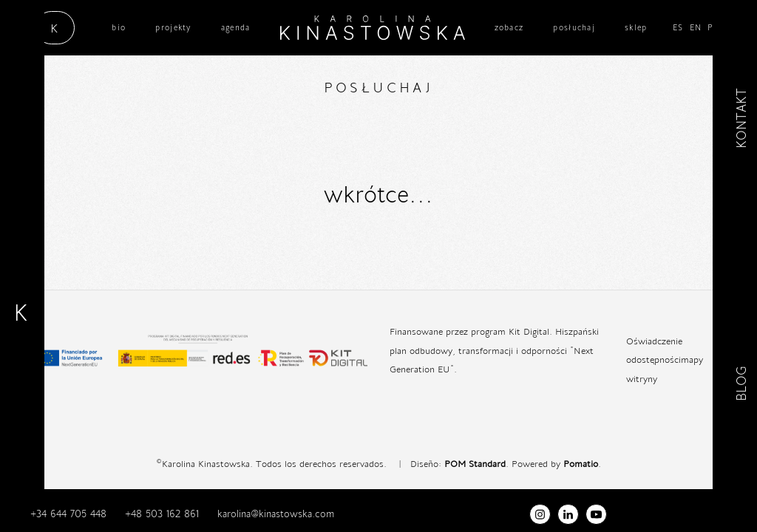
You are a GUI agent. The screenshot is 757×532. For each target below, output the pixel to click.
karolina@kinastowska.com (276, 514)
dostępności (656, 359)
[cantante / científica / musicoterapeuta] (373, 28)
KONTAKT (741, 118)
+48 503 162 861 (162, 514)
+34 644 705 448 (68, 514)
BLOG (741, 385)
